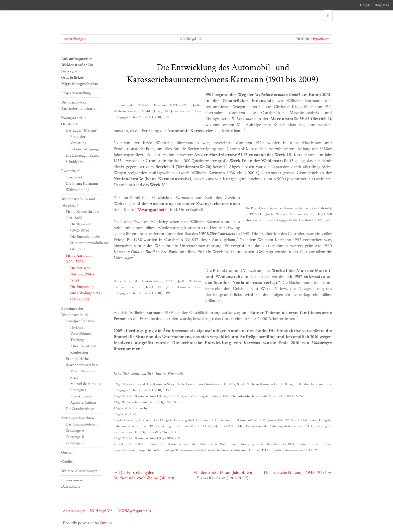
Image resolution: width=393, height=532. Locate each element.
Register (382, 5)
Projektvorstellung (76, 93)
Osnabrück (74, 177)
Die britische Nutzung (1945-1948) (82, 274)
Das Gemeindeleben (82, 424)
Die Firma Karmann (82, 184)
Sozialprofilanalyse (80, 321)
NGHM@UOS (191, 39)
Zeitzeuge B (75, 437)
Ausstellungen (75, 39)
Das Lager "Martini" (81, 130)
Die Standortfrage (80, 409)
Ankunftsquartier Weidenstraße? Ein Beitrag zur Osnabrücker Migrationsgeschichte (80, 71)
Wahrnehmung (77, 190)
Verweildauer (81, 334)
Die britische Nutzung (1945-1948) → (298, 472)
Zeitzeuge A (75, 431)
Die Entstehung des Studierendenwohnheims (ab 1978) (90, 243)
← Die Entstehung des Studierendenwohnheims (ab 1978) (145, 475)
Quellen (67, 452)
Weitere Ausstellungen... (81, 471)
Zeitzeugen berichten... (79, 418)
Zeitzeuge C (75, 443)
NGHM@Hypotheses (313, 39)
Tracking (77, 340)
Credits (67, 462)
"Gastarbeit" (71, 171)
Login (365, 5)
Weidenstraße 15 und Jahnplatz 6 (223, 472)
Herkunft (77, 327)
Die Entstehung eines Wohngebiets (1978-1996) (85, 293)
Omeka (106, 523)
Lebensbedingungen (86, 149)
